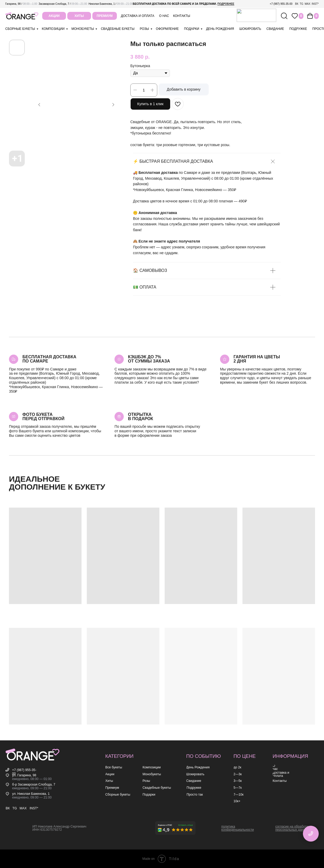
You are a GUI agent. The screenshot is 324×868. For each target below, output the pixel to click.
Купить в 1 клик (150, 104)
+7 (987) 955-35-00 (281, 4)
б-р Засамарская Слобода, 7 (34, 785)
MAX (308, 4)
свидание (275, 29)
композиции (53, 29)
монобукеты (83, 29)
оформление (167, 29)
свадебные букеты (118, 29)
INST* (315, 4)
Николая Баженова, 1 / (111, 4)
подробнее (226, 4)
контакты (182, 16)
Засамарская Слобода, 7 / (63, 4)
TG (302, 4)
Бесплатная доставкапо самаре (49, 359)
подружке (298, 29)
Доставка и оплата (138, 16)
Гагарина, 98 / (21, 4)
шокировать (250, 29)
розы (144, 29)
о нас (164, 16)
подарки (191, 29)
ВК (297, 4)
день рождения (220, 29)
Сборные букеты (20, 29)
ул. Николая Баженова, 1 (31, 794)
